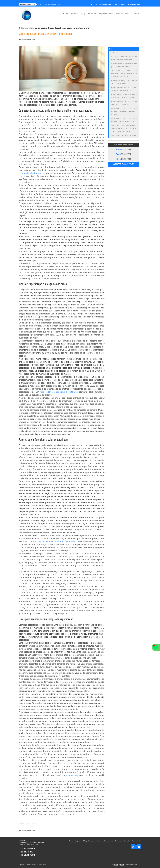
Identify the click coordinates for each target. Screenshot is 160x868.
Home (65, 13)
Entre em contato (124, 164)
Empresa (75, 13)
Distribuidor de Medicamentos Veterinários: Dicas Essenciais (124, 96)
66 (134, 4)
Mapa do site (136, 841)
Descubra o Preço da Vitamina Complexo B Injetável (124, 82)
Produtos (92, 13)
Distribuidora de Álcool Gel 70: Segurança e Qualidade (124, 103)
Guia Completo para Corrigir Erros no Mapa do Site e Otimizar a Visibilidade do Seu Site (124, 129)
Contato (135, 13)
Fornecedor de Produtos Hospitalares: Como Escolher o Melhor (124, 112)
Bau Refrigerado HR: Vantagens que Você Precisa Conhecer (124, 65)
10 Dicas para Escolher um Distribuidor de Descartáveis (124, 58)
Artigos (114, 53)
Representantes (106, 13)
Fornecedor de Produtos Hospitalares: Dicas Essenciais (124, 120)
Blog (83, 13)
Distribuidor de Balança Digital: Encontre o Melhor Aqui (124, 89)
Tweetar (22, 44)
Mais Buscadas (122, 13)
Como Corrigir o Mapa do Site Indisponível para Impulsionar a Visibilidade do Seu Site (124, 74)
